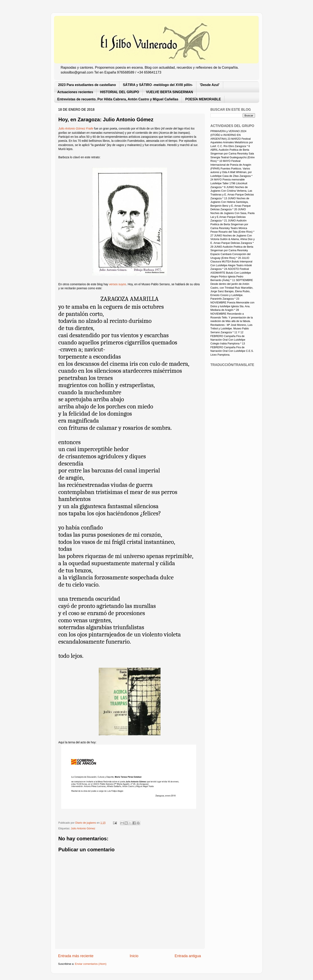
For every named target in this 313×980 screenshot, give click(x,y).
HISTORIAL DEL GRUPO (119, 92)
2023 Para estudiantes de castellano (87, 85)
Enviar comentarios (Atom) (91, 964)
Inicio (134, 956)
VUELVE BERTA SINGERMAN (169, 92)
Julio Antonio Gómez (83, 828)
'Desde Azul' (210, 85)
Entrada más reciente (76, 956)
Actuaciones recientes (75, 92)
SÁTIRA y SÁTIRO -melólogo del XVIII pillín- (158, 85)
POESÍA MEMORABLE (203, 99)
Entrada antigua (188, 956)
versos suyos (118, 284)
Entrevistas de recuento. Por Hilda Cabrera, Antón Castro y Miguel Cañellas (118, 99)
